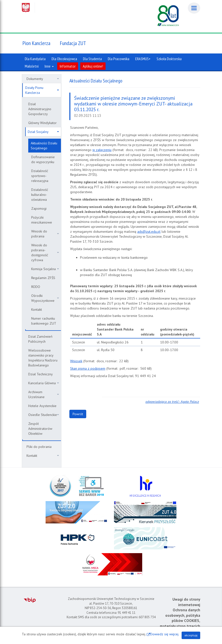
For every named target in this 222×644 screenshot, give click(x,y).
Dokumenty (43, 79)
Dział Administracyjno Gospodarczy (40, 109)
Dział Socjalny (43, 132)
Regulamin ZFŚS (43, 278)
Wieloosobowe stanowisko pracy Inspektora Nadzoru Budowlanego (43, 358)
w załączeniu (102, 150)
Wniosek (76, 361)
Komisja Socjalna (45, 269)
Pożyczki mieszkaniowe (42, 220)
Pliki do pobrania (39, 447)
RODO (36, 287)
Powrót (78, 414)
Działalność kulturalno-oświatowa (40, 195)
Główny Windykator (42, 123)
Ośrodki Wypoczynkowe (45, 298)
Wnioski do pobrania (45, 234)
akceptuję (191, 635)
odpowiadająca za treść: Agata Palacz (172, 402)
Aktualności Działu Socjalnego (44, 146)
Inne (49, 66)
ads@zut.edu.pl (149, 232)
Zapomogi (39, 208)
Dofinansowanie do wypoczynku (43, 159)
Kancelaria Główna (44, 383)
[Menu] (194, 8)
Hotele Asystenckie (42, 406)
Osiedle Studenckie (44, 415)
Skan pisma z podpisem (88, 368)
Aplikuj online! (93, 66)
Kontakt (37, 309)
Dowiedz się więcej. (165, 634)
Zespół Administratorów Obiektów (40, 429)
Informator (68, 66)
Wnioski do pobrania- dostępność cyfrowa (45, 253)
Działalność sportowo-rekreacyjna (40, 176)
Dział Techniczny (41, 374)
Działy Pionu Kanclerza (42, 90)
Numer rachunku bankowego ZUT (44, 321)
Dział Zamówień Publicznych (40, 339)
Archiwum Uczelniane (44, 394)
